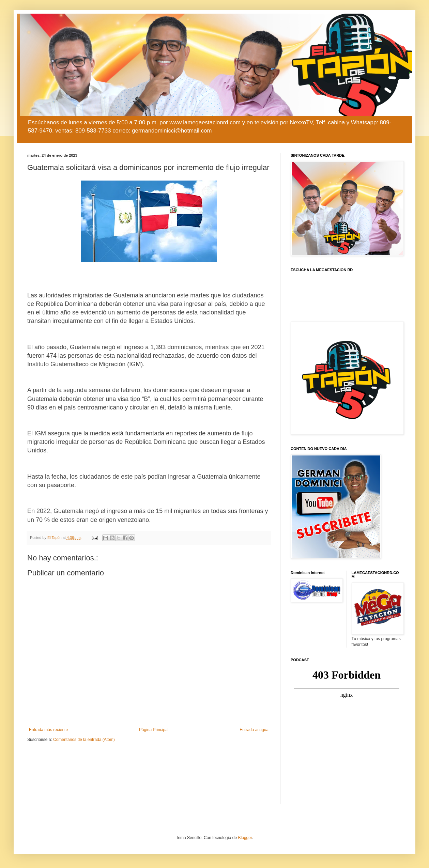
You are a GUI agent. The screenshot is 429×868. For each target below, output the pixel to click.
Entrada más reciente (48, 730)
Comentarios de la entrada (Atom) (84, 740)
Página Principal (154, 730)
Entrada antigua (254, 730)
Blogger (245, 838)
